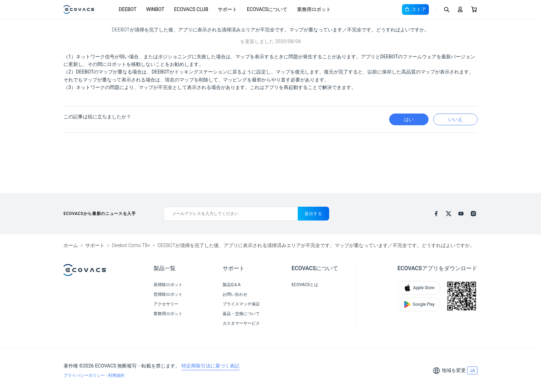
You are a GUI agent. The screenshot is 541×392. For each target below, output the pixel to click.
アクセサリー (166, 304)
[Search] (446, 9)
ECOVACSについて (267, 9)
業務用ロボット (314, 9)
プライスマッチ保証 (241, 304)
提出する (313, 214)
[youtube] (461, 214)
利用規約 (116, 375)
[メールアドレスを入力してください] (231, 214)
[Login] (460, 9)
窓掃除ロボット (168, 294)
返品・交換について (241, 314)
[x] (449, 214)
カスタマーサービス (241, 323)
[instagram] (473, 214)
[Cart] (474, 9)
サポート (227, 9)
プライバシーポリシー (85, 375)
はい (409, 119)
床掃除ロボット (168, 285)
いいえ (455, 119)
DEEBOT (128, 9)
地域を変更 (454, 370)
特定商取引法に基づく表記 (210, 366)
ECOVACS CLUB (191, 9)
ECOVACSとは (305, 285)
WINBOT (155, 9)
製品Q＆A (232, 285)
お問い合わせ (235, 294)
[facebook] (436, 214)
